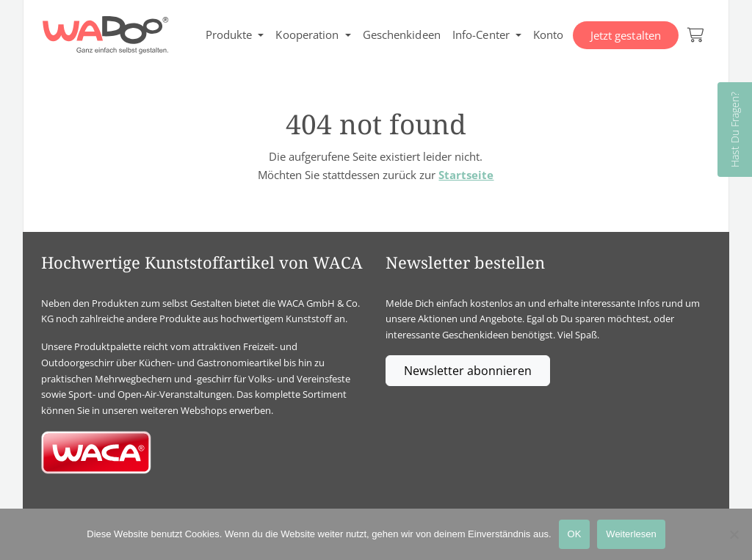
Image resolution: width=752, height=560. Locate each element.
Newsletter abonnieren (468, 371)
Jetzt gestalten (626, 35)
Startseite (466, 175)
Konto (549, 34)
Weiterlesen (631, 534)
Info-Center (481, 34)
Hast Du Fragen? (735, 130)
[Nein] (734, 534)
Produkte (229, 34)
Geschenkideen (402, 34)
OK (575, 534)
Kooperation (307, 34)
